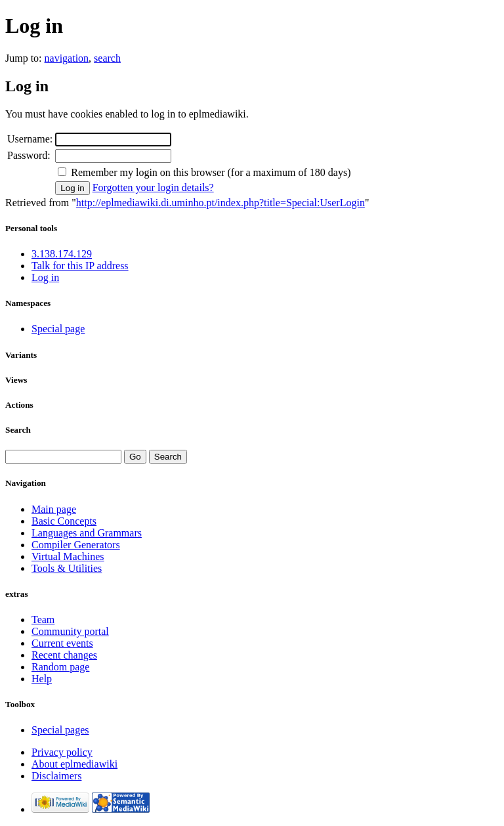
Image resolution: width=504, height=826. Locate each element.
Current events (62, 643)
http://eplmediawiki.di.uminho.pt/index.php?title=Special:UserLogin (220, 203)
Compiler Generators (76, 545)
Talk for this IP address (80, 266)
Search (18, 430)
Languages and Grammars (87, 533)
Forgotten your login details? (153, 187)
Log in (45, 277)
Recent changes (64, 655)
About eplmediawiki (74, 764)
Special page (58, 329)
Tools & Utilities (67, 568)
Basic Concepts (64, 521)
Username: (30, 139)
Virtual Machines (68, 556)
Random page (60, 667)
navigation (67, 58)
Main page (54, 509)
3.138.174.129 (62, 254)
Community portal (70, 631)
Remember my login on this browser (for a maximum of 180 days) (211, 172)
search (107, 58)
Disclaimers (56, 776)
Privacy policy (62, 752)
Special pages (60, 730)
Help (42, 679)
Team (43, 619)
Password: (29, 155)
